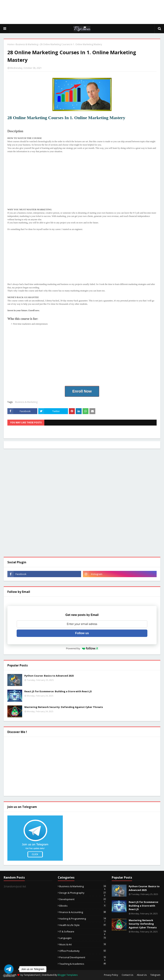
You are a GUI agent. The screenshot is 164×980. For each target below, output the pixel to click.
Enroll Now (82, 391)
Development (83, 899)
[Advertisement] (82, 12)
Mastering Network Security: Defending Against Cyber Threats (64, 707)
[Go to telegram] (9, 969)
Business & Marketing (27, 44)
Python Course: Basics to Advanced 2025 (49, 676)
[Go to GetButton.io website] (9, 976)
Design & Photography (83, 893)
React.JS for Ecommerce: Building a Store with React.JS (58, 691)
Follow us (82, 633)
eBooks (83, 906)
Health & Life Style (83, 925)
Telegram (155, 975)
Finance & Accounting (83, 912)
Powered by (82, 648)
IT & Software (83, 931)
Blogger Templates (68, 975)
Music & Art (83, 944)
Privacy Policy (111, 975)
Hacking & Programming (83, 919)
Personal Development (83, 957)
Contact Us (127, 975)
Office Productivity (83, 951)
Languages (83, 938)
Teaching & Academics (83, 964)
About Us (142, 975)
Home (11, 44)
